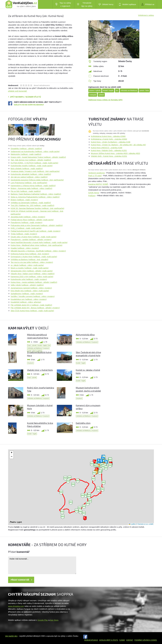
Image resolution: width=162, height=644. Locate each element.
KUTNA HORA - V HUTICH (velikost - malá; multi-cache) (34, 163)
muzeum (46, 348)
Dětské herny (106, 4)
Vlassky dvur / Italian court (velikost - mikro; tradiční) (33, 274)
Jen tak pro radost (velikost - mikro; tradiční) (29, 177)
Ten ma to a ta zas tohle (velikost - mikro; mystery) (32, 262)
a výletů (114, 640)
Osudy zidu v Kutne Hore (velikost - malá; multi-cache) (34, 237)
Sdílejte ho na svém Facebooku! (29, 105)
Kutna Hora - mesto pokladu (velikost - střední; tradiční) (34, 282)
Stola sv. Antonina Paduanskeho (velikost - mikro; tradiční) (35, 197)
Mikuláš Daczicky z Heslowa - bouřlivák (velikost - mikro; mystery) (38, 251)
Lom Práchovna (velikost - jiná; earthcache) (29, 183)
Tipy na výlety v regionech (63, 4)
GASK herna (94, 193)
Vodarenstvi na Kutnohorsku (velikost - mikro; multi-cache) (35, 151)
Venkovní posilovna (97, 173)
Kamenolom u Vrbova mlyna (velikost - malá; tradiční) (33, 186)
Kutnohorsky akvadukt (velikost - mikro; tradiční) (31, 174)
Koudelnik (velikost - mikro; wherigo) (26, 302)
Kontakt (130, 640)
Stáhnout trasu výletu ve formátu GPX (105, 100)
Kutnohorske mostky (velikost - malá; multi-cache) (32, 166)
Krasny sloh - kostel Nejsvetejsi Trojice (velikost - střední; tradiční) (38, 157)
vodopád (93, 95)
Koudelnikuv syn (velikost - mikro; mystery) (29, 299)
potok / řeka (144, 90)
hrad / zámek (32, 345)
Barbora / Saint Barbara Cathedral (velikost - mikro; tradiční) (36, 194)
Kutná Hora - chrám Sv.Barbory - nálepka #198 (111, 142)
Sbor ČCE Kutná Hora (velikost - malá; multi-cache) (32, 311)
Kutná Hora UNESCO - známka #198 (107, 148)
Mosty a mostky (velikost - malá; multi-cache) (30, 268)
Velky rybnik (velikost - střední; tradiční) (27, 285)
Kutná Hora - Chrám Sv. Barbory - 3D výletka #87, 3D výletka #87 (118, 145)
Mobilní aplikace (127, 4)
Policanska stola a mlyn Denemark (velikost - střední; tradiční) (37, 225)
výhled (101, 95)
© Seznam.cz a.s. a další (145, 524)
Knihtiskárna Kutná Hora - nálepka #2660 (108, 136)
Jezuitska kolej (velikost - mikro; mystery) (28, 217)
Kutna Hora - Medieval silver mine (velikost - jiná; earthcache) (37, 245)
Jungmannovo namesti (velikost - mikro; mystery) (31, 288)
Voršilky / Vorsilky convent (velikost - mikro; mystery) (33, 296)
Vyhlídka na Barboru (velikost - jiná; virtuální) (29, 259)
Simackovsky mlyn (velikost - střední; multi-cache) (32, 271)
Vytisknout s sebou (146, 15)
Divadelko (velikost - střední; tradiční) (26, 149)
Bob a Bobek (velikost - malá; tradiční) (27, 168)
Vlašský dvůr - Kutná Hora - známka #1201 (109, 156)
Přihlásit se (148, 4)
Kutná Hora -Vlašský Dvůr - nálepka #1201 (109, 150)
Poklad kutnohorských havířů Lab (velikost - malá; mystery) (36, 231)
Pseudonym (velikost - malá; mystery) (26, 222)
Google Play (43, 620)
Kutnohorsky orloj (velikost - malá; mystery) (29, 279)
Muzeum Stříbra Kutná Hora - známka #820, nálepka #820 (115, 153)
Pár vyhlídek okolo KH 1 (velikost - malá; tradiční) (31, 305)
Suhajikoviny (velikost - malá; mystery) (27, 294)
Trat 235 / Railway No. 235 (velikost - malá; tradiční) (32, 205)
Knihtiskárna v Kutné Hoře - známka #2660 (109, 139)
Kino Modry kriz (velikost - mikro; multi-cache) (30, 291)
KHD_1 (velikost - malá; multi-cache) (26, 228)
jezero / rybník (95, 90)
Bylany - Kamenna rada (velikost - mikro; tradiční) (31, 188)
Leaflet (132, 524)
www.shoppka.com (16, 606)
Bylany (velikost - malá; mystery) (24, 200)
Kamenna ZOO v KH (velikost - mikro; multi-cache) (32, 277)
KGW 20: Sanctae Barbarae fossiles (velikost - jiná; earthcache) (37, 208)
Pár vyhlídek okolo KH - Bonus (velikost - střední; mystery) (35, 308)
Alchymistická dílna (85, 335)
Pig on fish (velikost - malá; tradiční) (26, 191)
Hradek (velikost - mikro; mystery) (25, 248)
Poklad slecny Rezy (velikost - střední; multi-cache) (32, 220)
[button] (78, 481)
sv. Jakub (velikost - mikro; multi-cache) (27, 265)
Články (122, 640)
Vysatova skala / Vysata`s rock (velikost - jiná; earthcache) (35, 171)
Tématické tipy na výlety (85, 4)
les (117, 90)
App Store (54, 620)
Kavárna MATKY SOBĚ (98, 184)
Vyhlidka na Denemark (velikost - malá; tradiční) (31, 203)
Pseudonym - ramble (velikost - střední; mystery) (31, 239)
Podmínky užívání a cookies (146, 640)
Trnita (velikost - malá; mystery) (24, 234)
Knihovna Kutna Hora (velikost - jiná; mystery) (30, 254)
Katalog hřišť (105, 640)
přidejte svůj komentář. (18, 91)
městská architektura (129, 90)
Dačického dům (83, 423)
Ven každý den (11, 636)
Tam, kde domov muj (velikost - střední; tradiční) (31, 160)
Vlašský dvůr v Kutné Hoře (40, 370)
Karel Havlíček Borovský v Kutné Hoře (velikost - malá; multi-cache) (39, 242)
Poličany (92, 196)
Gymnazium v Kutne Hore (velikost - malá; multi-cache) (34, 257)
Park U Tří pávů (95, 176)
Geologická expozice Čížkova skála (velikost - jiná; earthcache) (37, 180)
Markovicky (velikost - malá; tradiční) (26, 154)
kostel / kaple (108, 90)
